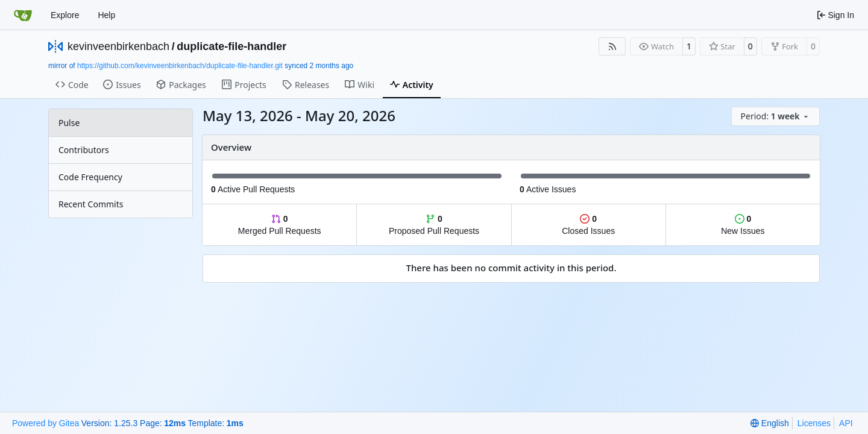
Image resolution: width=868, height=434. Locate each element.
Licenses (814, 423)
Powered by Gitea (46, 423)
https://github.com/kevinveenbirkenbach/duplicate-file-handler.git (180, 66)
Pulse (69, 123)
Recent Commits (91, 204)
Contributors (84, 150)
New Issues (743, 225)
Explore (65, 15)
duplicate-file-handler (231, 46)
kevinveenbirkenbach (118, 46)
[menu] (775, 116)
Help (106, 15)
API (846, 423)
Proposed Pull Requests (434, 225)
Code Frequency (90, 177)
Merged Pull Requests (280, 225)
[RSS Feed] (612, 46)
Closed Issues (588, 225)
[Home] (23, 15)
